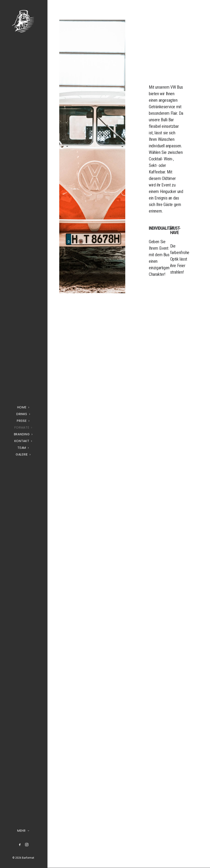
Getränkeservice (162, 107)
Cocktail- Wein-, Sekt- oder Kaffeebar (161, 165)
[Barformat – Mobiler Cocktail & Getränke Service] (23, 21)
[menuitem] (20, 845)
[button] (20, 845)
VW (173, 87)
